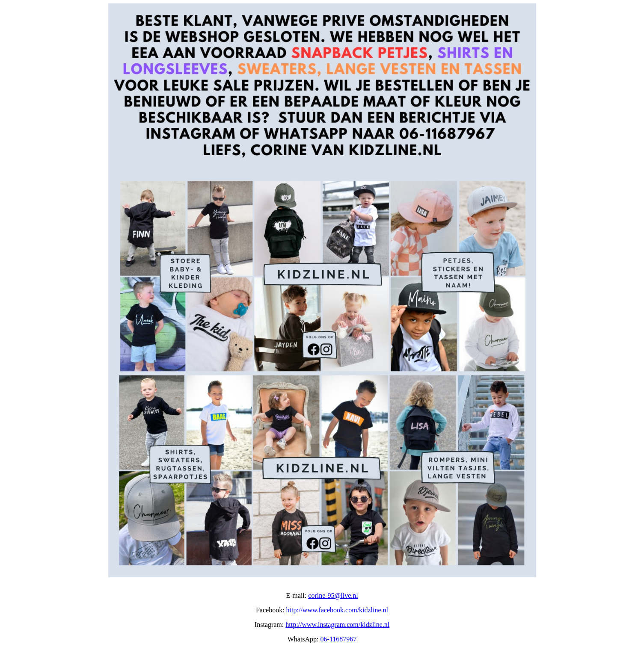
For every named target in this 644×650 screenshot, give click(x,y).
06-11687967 (339, 639)
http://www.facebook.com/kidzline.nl (337, 610)
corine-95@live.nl (333, 595)
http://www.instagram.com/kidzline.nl (337, 625)
